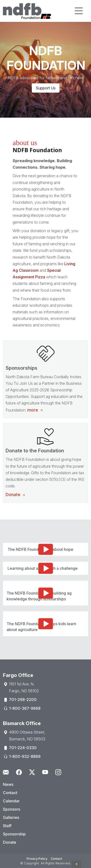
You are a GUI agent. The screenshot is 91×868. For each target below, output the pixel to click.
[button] (76, 864)
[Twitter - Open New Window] (32, 772)
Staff (7, 826)
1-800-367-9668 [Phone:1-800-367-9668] (25, 708)
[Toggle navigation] (79, 11)
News (8, 784)
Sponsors (12, 809)
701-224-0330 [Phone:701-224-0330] (23, 748)
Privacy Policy (37, 859)
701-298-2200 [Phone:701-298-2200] (23, 700)
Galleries (11, 817)
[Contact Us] (6, 772)
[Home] (27, 11)
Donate (16, 495)
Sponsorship (14, 834)
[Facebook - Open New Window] (19, 772)
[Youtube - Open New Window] (45, 772)
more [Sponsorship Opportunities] (35, 410)
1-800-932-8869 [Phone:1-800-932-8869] (25, 756)
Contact (10, 793)
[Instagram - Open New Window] (58, 772)
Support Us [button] (46, 88)
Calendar (11, 801)
